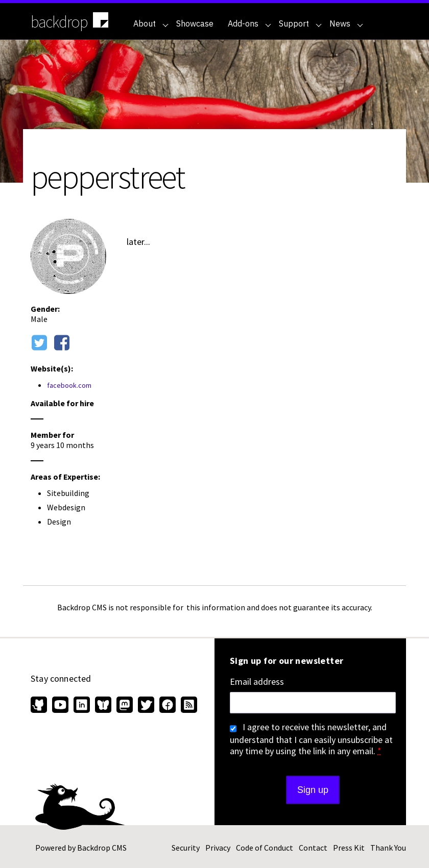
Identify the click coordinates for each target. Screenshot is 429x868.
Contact (313, 848)
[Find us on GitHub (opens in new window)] (40, 706)
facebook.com (69, 385)
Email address (257, 682)
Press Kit (349, 848)
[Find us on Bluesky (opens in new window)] (103, 706)
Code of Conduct (265, 848)
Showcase (195, 23)
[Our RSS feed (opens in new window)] (188, 706)
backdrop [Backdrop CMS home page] (71, 21)
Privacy (218, 848)
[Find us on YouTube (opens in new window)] (60, 706)
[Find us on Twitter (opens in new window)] (146, 706)
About (151, 23)
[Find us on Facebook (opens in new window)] (168, 706)
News (346, 23)
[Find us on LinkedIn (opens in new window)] (82, 706)
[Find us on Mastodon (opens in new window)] (125, 706)
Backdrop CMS (102, 848)
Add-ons (249, 23)
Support (300, 23)
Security (186, 848)
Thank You (388, 848)
